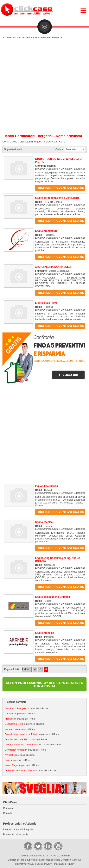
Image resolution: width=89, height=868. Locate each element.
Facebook (28, 846)
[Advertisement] (44, 87)
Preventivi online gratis (16, 835)
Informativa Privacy (24, 864)
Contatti (7, 813)
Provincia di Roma (28, 37)
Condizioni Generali (71, 860)
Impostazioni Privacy (64, 864)
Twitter (38, 846)
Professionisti (9, 37)
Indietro (27, 669)
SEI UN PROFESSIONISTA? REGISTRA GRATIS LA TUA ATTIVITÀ (45, 684)
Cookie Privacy (44, 864)
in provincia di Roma (26, 708)
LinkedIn (48, 846)
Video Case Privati (58, 846)
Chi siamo (9, 808)
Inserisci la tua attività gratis (18, 830)
